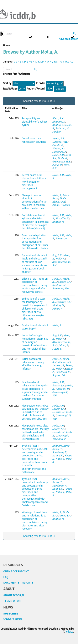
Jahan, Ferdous (61, 205)
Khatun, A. (58, 125)
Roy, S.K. (57, 255)
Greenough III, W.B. (60, 394)
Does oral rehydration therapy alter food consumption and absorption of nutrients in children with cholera (35, 242)
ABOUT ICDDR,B (14, 595)
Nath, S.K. (58, 455)
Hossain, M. (58, 412)
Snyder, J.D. (59, 375)
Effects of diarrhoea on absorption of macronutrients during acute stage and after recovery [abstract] (35, 285)
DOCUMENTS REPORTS (18, 583)
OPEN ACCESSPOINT (16, 571)
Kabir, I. (60, 459)
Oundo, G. (58, 145)
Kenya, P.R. (58, 138)
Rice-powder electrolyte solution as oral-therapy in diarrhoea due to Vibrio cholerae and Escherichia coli (35, 432)
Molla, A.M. (58, 155)
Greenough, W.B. (62, 162)
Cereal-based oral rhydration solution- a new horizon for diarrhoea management (34, 182)
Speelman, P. (59, 452)
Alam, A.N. (58, 118)
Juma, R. (57, 165)
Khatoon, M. (62, 389)
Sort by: (7, 83)
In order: (41, 83)
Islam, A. (57, 359)
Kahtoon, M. (59, 285)
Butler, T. (57, 449)
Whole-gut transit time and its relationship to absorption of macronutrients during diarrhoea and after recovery (35, 520)
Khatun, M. (58, 222)
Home (6, 45)
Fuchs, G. (57, 349)
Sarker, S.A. (64, 282)
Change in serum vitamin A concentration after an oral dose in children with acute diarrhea (35, 202)
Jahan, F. (57, 309)
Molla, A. (63, 158)
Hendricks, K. (63, 372)
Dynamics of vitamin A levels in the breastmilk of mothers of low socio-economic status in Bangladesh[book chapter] (35, 264)
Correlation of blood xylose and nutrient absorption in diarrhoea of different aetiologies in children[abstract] (35, 222)
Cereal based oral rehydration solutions (34, 140)
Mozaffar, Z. (62, 218)
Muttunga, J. (59, 152)
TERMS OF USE (13, 601)
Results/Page (10, 89)
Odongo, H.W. (60, 142)
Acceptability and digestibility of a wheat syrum (34, 122)
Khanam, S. (59, 122)
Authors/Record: (36, 89)
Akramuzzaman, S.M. (62, 264)
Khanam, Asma (61, 446)
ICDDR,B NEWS (13, 619)
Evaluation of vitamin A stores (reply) (35, 327)
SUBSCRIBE (11, 614)
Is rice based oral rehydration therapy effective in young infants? (33, 364)
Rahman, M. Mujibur (61, 130)
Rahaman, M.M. (61, 288)
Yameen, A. (58, 365)
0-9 (15, 62)
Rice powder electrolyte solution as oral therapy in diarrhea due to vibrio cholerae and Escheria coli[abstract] (35, 412)
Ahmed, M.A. (65, 362)
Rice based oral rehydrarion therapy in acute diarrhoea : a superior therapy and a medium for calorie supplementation (35, 390)
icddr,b (69, 632)
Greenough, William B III (60, 437)
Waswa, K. (58, 148)
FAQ (6, 577)
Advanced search (68, 39)
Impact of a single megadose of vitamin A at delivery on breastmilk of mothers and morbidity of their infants (35, 344)
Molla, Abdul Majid (59, 200)
